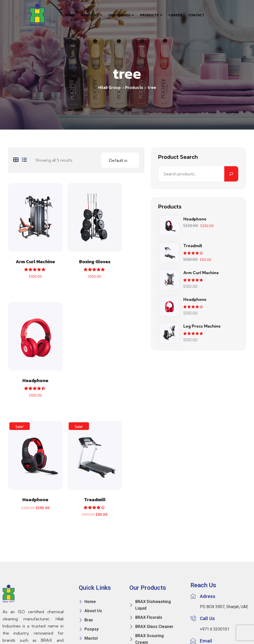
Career (175, 15)
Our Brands (119, 15)
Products (149, 15)
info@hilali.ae (212, 532)
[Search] (231, 174)
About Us (90, 15)
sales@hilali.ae (213, 539)
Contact (196, 15)
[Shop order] (120, 160)
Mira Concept (141, 628)
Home (70, 15)
